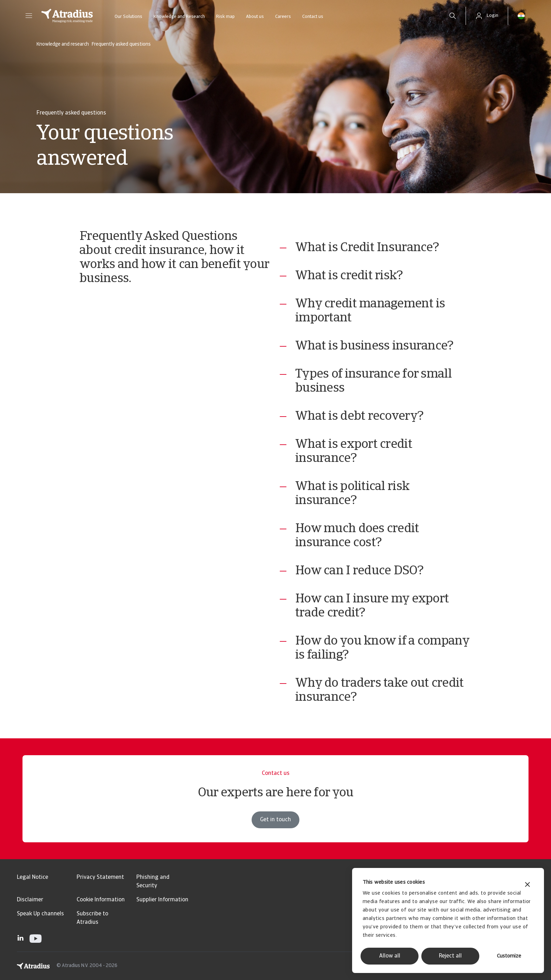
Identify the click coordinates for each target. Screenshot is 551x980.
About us (255, 17)
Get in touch (275, 820)
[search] (453, 16)
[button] (29, 16)
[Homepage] (67, 16)
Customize (509, 956)
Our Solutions (128, 17)
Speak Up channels (40, 914)
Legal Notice (33, 877)
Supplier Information (162, 900)
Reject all (450, 956)
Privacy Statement (100, 877)
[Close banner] (527, 885)
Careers (283, 17)
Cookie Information (101, 900)
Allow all (390, 956)
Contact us (313, 17)
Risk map (225, 17)
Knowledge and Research (179, 17)
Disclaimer (30, 900)
